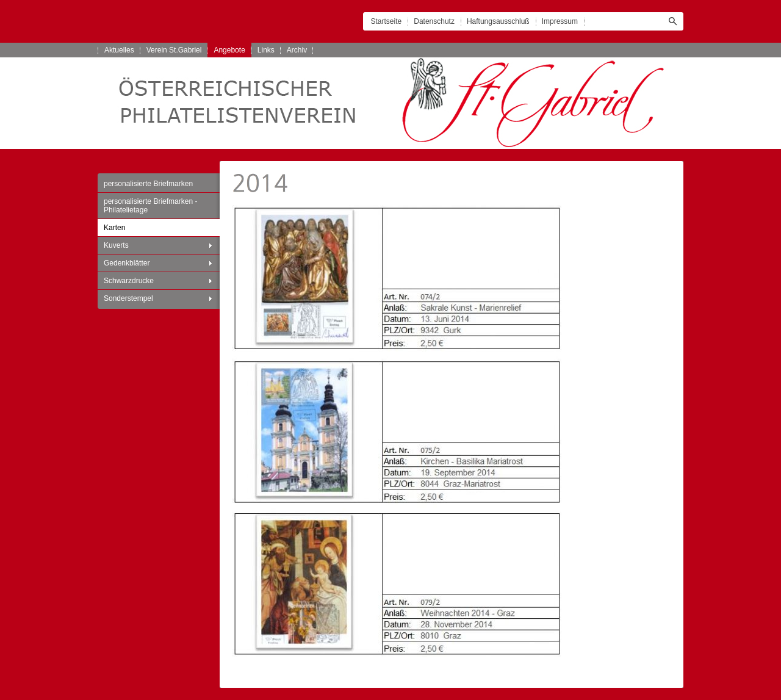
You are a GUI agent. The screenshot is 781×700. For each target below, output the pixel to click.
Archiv (297, 50)
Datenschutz (434, 21)
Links (266, 50)
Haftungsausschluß (498, 21)
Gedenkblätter (127, 263)
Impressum (560, 21)
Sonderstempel (128, 298)
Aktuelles (119, 50)
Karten (114, 228)
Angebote (229, 50)
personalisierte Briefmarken (148, 184)
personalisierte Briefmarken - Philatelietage (150, 206)
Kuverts (116, 245)
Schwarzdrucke (129, 281)
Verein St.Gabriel (174, 50)
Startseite (387, 21)
